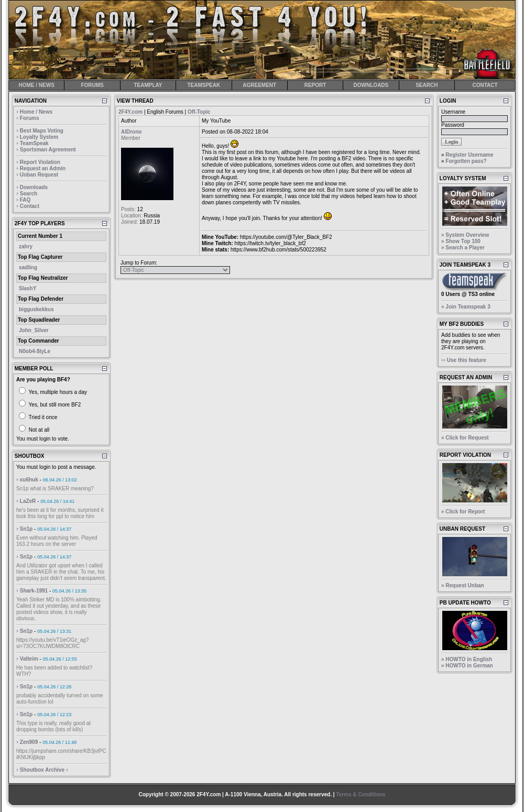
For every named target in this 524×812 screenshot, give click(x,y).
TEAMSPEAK (204, 85)
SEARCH (427, 85)
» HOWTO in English (467, 659)
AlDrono (131, 132)
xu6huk (29, 480)
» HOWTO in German (467, 666)
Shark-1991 (34, 591)
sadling (28, 267)
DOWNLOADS (371, 85)
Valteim (29, 659)
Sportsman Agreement (48, 150)
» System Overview (465, 235)
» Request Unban (463, 585)
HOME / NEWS (37, 85)
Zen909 (29, 742)
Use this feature (467, 360)
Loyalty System (39, 137)
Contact (30, 206)
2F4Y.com (130, 112)
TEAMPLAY (148, 85)
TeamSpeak (34, 143)
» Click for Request (465, 438)
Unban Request (39, 175)
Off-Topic (199, 112)
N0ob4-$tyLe (35, 351)
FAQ (25, 200)
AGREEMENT (259, 85)
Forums (30, 118)
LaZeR (28, 501)
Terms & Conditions (361, 794)
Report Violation (40, 162)
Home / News (36, 112)
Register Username (469, 155)
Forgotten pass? (466, 161)
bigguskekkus (36, 309)
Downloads (34, 187)
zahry (26, 246)
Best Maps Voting (42, 131)
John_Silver (34, 330)
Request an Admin (43, 168)
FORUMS (92, 85)
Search (29, 194)
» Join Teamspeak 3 (466, 307)
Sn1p (26, 529)
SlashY (28, 288)
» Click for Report (463, 512)
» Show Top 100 (461, 241)
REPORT (315, 85)
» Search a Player (463, 248)
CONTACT (485, 85)
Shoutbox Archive (42, 770)
